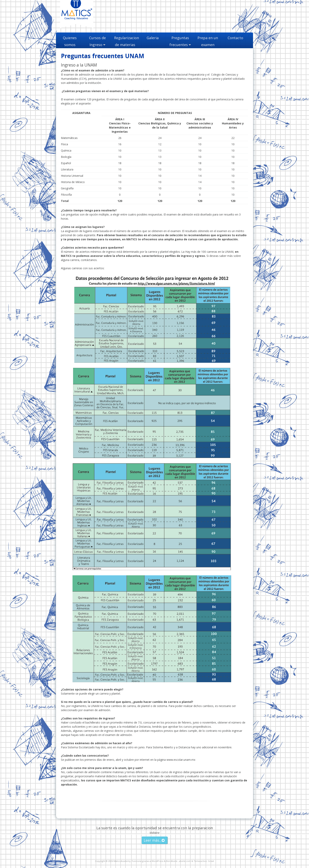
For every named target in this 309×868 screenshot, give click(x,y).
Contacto (235, 38)
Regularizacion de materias (125, 41)
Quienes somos (70, 41)
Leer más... (153, 840)
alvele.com (185, 861)
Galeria (153, 38)
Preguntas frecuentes (179, 41)
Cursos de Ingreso (97, 41)
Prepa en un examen (208, 41)
